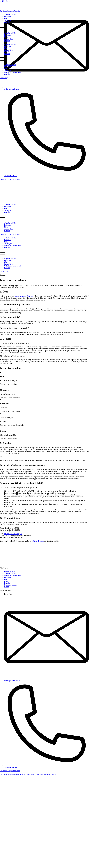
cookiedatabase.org (37, 541)
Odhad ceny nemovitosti (13, 245)
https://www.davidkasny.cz (24, 296)
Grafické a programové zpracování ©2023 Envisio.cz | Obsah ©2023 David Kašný (28, 774)
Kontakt (7, 212)
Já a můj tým (9, 210)
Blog (6, 208)
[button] (44, 218)
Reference (8, 206)
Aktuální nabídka (10, 205)
